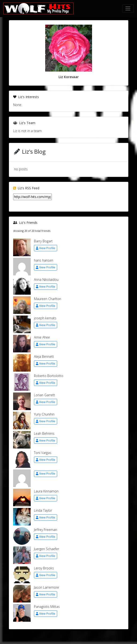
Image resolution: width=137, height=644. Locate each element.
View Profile (46, 248)
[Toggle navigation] (128, 9)
